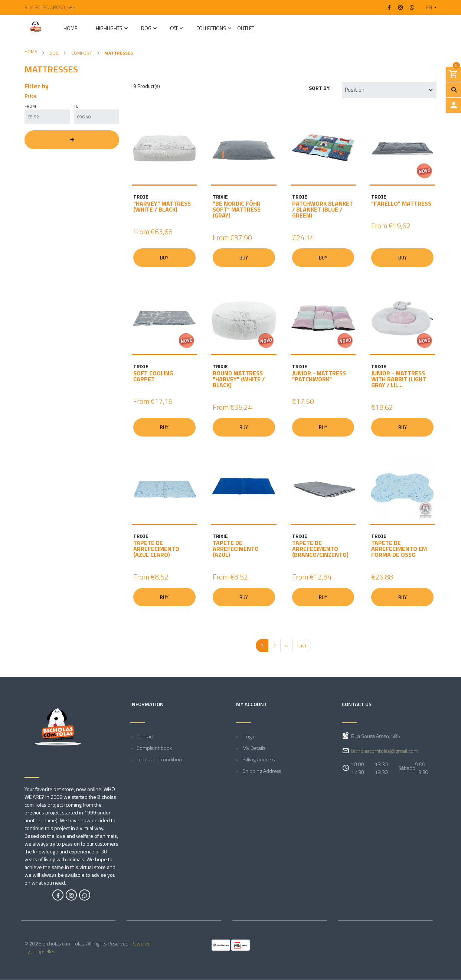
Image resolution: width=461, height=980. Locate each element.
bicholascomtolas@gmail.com (385, 752)
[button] (428, 7)
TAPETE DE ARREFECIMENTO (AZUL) (236, 549)
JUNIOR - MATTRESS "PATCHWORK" (319, 376)
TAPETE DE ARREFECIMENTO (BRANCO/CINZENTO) (320, 549)
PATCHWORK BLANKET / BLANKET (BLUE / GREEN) (323, 209)
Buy (164, 258)
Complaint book (154, 748)
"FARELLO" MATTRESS (401, 203)
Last (302, 646)
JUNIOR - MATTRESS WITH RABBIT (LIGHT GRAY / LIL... (399, 379)
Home (70, 29)
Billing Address (259, 760)
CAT (174, 29)
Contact (145, 737)
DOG (146, 29)
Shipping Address (262, 771)
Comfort (82, 53)
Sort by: (320, 88)
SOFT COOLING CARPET (153, 376)
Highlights (109, 29)
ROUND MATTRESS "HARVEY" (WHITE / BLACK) (239, 379)
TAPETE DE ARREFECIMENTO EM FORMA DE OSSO (399, 549)
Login (249, 737)
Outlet (246, 29)
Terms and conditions (160, 760)
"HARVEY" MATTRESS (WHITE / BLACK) (162, 206)
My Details (254, 748)
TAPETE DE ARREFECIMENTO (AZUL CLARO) (156, 549)
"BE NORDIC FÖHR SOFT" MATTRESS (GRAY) (237, 209)
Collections (211, 29)
